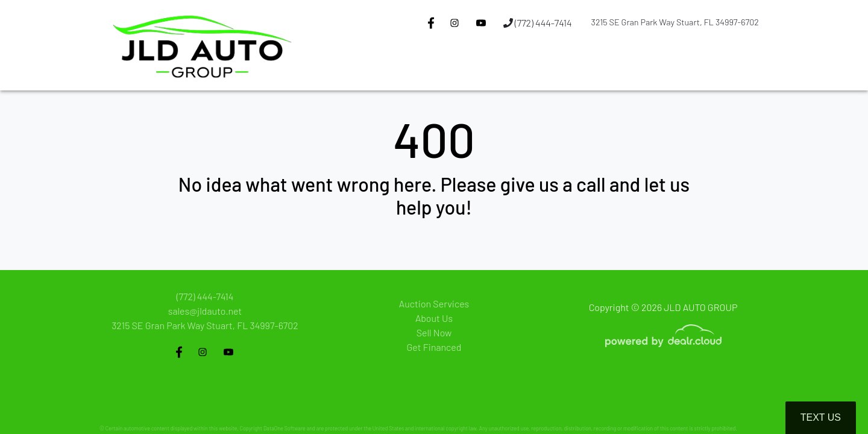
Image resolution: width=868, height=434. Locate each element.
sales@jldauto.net (205, 311)
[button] (440, 68)
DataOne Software (285, 428)
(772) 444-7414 (538, 23)
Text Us (821, 417)
